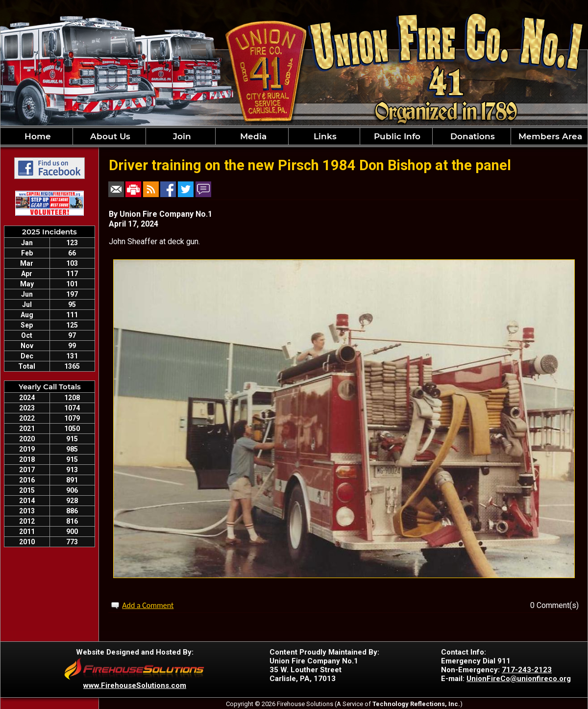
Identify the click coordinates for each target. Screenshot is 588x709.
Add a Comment (148, 605)
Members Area (549, 136)
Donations (471, 136)
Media (252, 136)
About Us (109, 136)
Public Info (396, 136)
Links (324, 136)
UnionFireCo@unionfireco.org (519, 679)
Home (37, 136)
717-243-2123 (527, 670)
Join (181, 136)
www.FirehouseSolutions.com (135, 685)
